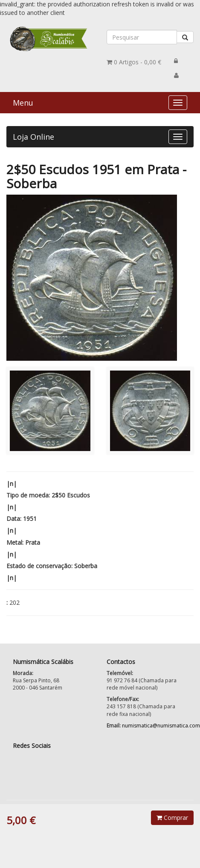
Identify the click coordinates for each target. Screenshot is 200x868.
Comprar (172, 818)
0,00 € (134, 62)
